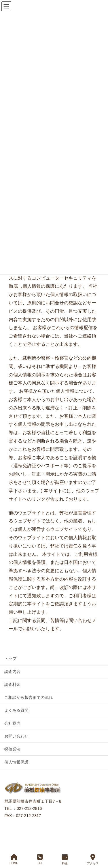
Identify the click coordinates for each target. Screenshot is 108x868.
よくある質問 (16, 710)
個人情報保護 (16, 762)
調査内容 (12, 671)
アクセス (93, 859)
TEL (40, 859)
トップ (10, 659)
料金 (65, 859)
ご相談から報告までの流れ (29, 697)
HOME (14, 859)
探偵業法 (12, 749)
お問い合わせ (16, 736)
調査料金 (12, 684)
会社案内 (12, 723)
